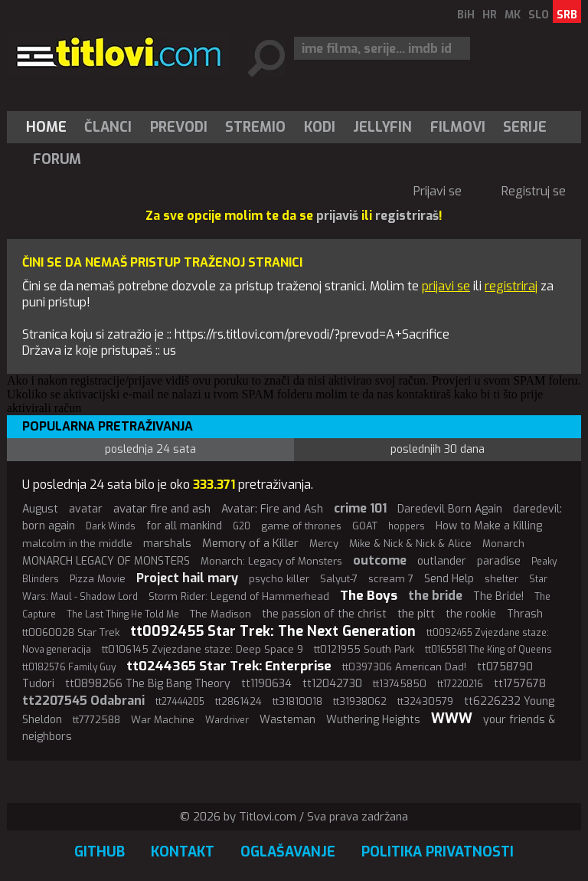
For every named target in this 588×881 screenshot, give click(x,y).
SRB (567, 15)
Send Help (449, 579)
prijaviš (337, 216)
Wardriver (227, 720)
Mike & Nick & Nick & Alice (410, 544)
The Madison (220, 614)
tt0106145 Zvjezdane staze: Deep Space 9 (203, 649)
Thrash (525, 614)
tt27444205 (180, 702)
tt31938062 (360, 701)
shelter (501, 579)
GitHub (100, 852)
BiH (466, 15)
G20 (242, 526)
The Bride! (498, 596)
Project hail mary (187, 578)
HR (490, 15)
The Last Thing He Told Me (123, 614)
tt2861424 (238, 701)
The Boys (369, 596)
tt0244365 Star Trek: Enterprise (229, 666)
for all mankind (184, 526)
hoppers (407, 526)
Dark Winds (111, 526)
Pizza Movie (98, 579)
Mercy (324, 544)
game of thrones (301, 526)
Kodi (320, 127)
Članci (108, 127)
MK (513, 15)
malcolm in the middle (77, 544)
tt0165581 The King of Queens (488, 650)
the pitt (416, 614)
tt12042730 (332, 684)
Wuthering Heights (373, 720)
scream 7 (391, 579)
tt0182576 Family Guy (69, 667)
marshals (167, 544)
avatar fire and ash (162, 509)
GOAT (365, 526)
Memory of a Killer (250, 543)
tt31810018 (297, 701)
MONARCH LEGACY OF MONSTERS (106, 561)
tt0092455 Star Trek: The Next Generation (273, 631)
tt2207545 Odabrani (83, 701)
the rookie (471, 614)
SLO (539, 15)
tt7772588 (96, 720)
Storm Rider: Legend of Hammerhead (239, 596)
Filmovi (458, 127)
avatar (86, 509)
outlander (442, 561)
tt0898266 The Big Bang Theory (148, 684)
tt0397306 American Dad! (404, 667)
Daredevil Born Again (450, 509)
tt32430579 (425, 701)
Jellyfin (382, 127)
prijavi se (446, 286)
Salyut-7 (339, 579)
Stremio (255, 127)
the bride (435, 596)
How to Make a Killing (489, 526)
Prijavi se (438, 191)
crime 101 (360, 508)
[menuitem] (50, 127)
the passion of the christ (324, 614)
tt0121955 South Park (364, 649)
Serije (525, 127)
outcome (380, 560)
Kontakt (183, 852)
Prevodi (179, 127)
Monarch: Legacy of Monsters (271, 561)
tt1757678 (520, 684)
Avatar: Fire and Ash (272, 509)
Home (46, 127)
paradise (499, 561)
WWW (452, 719)
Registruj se (534, 191)
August (40, 509)
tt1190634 (266, 684)
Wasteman (287, 720)
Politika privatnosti (438, 852)
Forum (57, 159)
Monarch (503, 544)
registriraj (511, 286)
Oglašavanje (288, 852)
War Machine (163, 720)
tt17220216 (460, 684)
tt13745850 (400, 684)
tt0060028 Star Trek (71, 632)
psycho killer (279, 579)
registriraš (407, 216)
